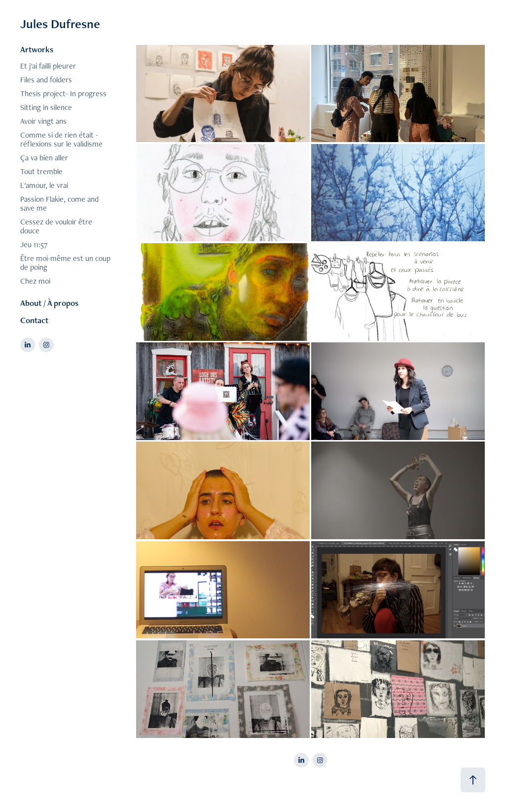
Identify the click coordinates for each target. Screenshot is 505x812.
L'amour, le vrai (44, 185)
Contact (34, 320)
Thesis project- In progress (63, 93)
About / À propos (49, 303)
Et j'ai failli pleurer (48, 66)
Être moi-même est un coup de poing (65, 263)
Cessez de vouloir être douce (56, 226)
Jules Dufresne (60, 24)
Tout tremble (41, 171)
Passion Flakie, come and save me (59, 203)
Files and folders (46, 80)
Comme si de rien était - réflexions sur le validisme (61, 139)
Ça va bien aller (44, 158)
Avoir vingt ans (43, 121)
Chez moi (35, 281)
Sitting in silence (46, 107)
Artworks (37, 49)
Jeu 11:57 (34, 244)
